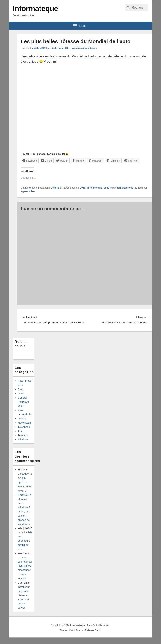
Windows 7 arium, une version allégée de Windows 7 (24, 516)
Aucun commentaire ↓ (85, 48)
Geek (21, 393)
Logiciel (22, 419)
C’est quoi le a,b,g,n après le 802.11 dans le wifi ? (25, 482)
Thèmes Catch (93, 630)
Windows (23, 439)
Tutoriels (23, 435)
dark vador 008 (60, 48)
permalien (29, 191)
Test (20, 431)
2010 (83, 188)
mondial (98, 188)
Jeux (20, 406)
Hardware (23, 402)
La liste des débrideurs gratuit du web (25, 541)
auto (89, 188)
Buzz (21, 389)
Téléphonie (24, 427)
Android (27, 414)
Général (55, 188)
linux (20, 410)
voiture (108, 188)
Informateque (36, 8)
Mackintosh (24, 423)
